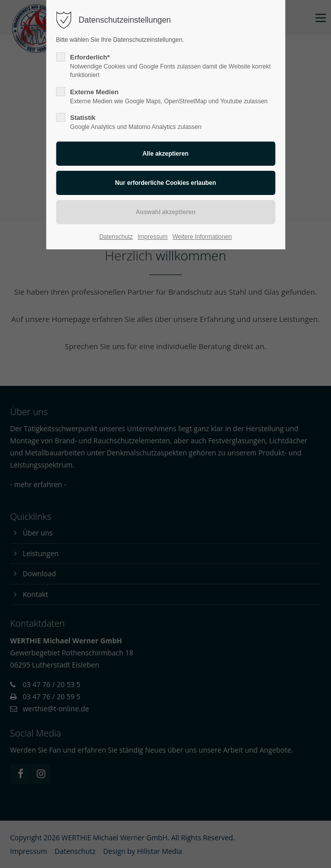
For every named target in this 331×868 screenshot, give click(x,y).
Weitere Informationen (202, 237)
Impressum (152, 237)
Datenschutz (116, 237)
